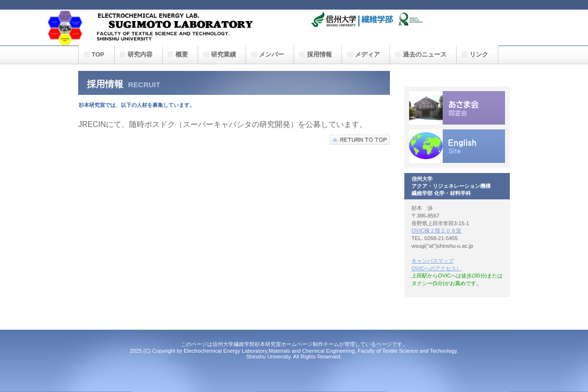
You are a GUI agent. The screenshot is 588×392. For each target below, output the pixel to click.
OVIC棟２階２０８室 (436, 231)
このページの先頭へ (360, 140)
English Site (457, 146)
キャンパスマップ (433, 261)
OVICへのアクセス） (436, 268)
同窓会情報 (457, 108)
